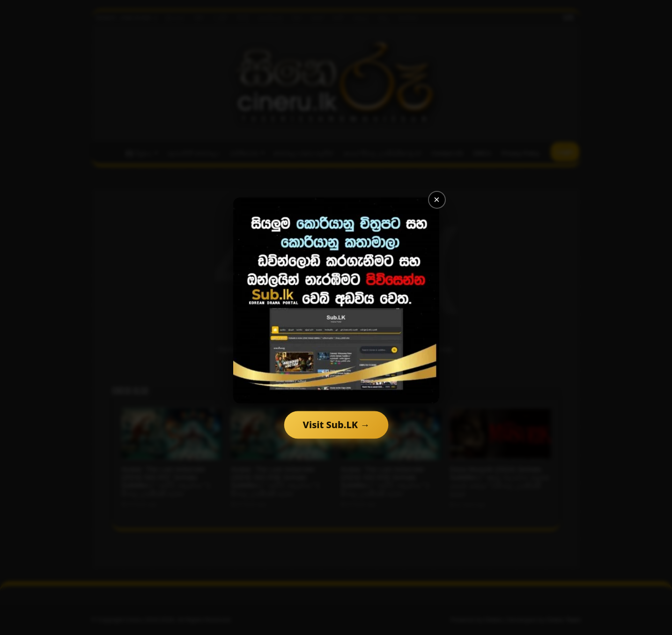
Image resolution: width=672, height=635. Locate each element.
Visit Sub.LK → (336, 425)
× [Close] (437, 200)
